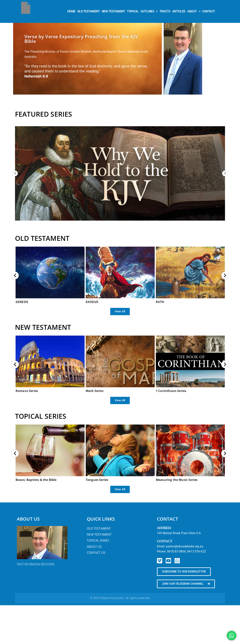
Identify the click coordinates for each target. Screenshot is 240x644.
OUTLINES (149, 11)
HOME (71, 11)
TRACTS (165, 11)
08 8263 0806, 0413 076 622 (186, 551)
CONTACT (209, 11)
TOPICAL (133, 11)
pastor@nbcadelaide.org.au (185, 546)
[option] (120, 173)
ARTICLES (179, 11)
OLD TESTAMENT (89, 11)
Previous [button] (15, 173)
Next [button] (225, 173)
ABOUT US (28, 519)
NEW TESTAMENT (114, 11)
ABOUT (194, 11)
